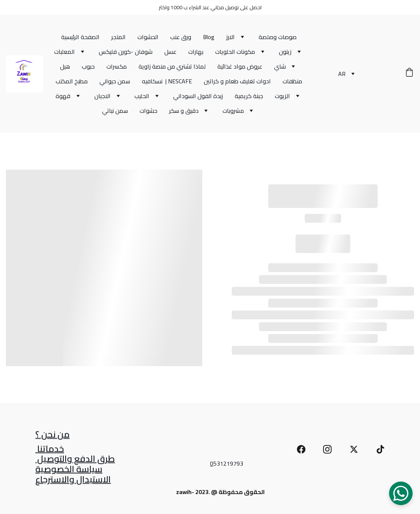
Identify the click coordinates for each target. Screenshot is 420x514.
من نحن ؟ (52, 436)
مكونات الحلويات (235, 52)
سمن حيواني (115, 81)
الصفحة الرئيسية (80, 37)
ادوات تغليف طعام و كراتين (237, 81)
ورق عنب (181, 37)
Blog (209, 37)
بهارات (196, 52)
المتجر (118, 37)
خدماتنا (50, 450)
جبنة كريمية (249, 96)
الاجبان (102, 96)
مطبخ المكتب (72, 81)
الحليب (142, 96)
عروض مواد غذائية (240, 66)
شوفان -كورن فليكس (126, 52)
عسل (170, 52)
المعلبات (64, 52)
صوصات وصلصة (278, 37)
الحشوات (148, 37)
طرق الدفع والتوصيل (75, 460)
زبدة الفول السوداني (198, 96)
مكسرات (117, 66)
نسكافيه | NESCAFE (167, 81)
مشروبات (233, 111)
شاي (280, 66)
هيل (65, 66)
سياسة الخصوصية (69, 470)
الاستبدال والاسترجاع (73, 480)
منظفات (292, 81)
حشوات (148, 111)
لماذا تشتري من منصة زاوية (172, 66)
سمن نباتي (115, 111)
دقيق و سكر (184, 111)
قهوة (63, 96)
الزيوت (282, 96)
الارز (230, 37)
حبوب (88, 66)
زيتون (285, 52)
